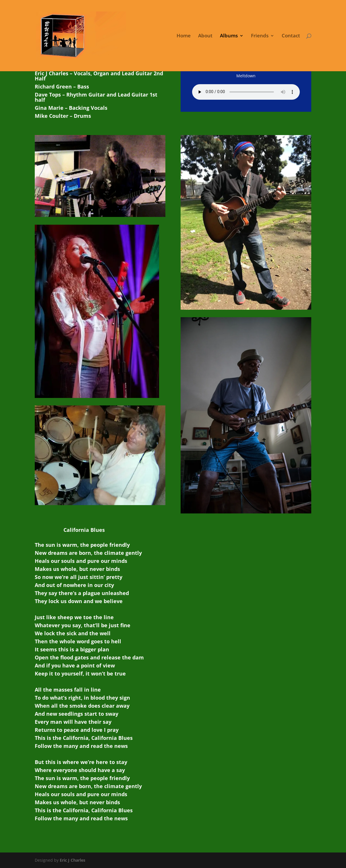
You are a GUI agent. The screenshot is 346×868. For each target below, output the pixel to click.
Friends (260, 36)
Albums (229, 36)
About (205, 36)
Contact (291, 36)
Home (184, 36)
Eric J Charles (72, 860)
